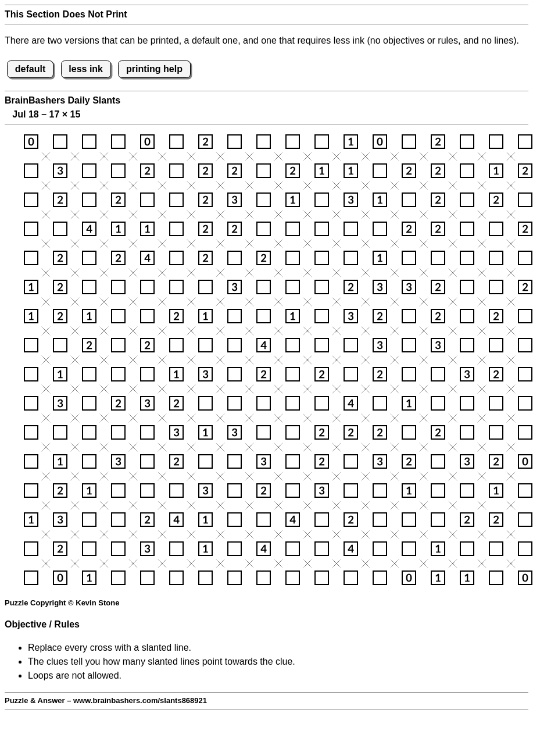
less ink (86, 69)
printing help (154, 69)
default (30, 69)
